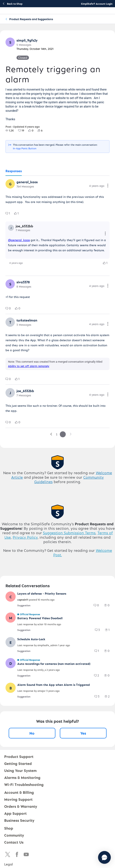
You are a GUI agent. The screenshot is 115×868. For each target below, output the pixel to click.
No (32, 733)
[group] (10, 130)
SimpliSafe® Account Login (97, 4)
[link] (51, 434)
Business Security (19, 820)
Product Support (19, 756)
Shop (9, 828)
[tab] (14, 171)
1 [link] (57, 434)
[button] (10, 42)
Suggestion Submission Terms (69, 533)
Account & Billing (19, 792)
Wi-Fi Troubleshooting (24, 784)
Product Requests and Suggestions (31, 19)
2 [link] (63, 434)
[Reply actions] (105, 234)
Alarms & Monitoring (22, 777)
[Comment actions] (108, 186)
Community (14, 835)
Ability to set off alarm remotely (29, 366)
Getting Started (18, 763)
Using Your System (20, 770)
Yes (83, 733)
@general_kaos (19, 240)
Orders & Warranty (21, 806)
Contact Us (14, 842)
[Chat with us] (93, 857)
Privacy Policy (25, 537)
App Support (15, 813)
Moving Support (18, 799)
